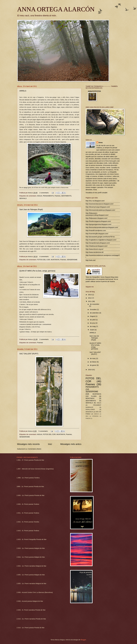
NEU (87, 416)
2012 (90, 298)
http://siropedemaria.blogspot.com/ (98, 243)
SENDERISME (72, 260)
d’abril (92, 330)
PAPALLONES (90, 409)
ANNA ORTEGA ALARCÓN (56, 9)
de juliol (93, 320)
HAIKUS (96, 414)
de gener (93, 365)
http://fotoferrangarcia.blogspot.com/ (98, 221)
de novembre (95, 304)
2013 (90, 295)
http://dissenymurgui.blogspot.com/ (98, 207)
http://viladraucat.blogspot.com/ (97, 246)
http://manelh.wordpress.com (96, 231)
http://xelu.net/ (91, 260)
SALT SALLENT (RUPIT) (29, 354)
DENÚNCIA (89, 412)
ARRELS (23, 91)
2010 (90, 370)
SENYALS (23, 198)
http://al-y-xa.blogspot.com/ (95, 201)
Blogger (83, 640)
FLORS (94, 396)
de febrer (93, 362)
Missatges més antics (71, 444)
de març (93, 358)
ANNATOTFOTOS (94, 91)
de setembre (95, 313)
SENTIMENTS (66, 196)
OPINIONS (95, 416)
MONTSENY (90, 398)
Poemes (57, 196)
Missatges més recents (28, 444)
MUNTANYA (55, 260)
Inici (50, 444)
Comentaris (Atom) (35, 449)
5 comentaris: (43, 431)
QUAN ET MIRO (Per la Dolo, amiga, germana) (37, 271)
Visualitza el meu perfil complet (96, 193)
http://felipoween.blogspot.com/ (96, 218)
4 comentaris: (44, 257)
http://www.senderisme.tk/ (95, 252)
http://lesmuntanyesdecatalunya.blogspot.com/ (102, 227)
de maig (93, 326)
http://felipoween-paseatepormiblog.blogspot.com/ (97, 214)
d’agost (93, 316)
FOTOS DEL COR (44, 260)
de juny (93, 323)
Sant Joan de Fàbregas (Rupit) (31, 209)
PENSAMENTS (48, 196)
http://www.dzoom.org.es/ (94, 249)
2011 (90, 301)
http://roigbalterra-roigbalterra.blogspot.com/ (101, 240)
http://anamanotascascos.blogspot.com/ (99, 204)
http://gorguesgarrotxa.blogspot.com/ (98, 224)
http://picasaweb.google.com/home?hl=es (100, 237)
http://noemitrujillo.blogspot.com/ (97, 234)
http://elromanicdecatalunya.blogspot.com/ (100, 210)
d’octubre (93, 310)
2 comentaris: (44, 193)
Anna (101, 143)
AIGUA (39, 196)
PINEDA (88, 418)
